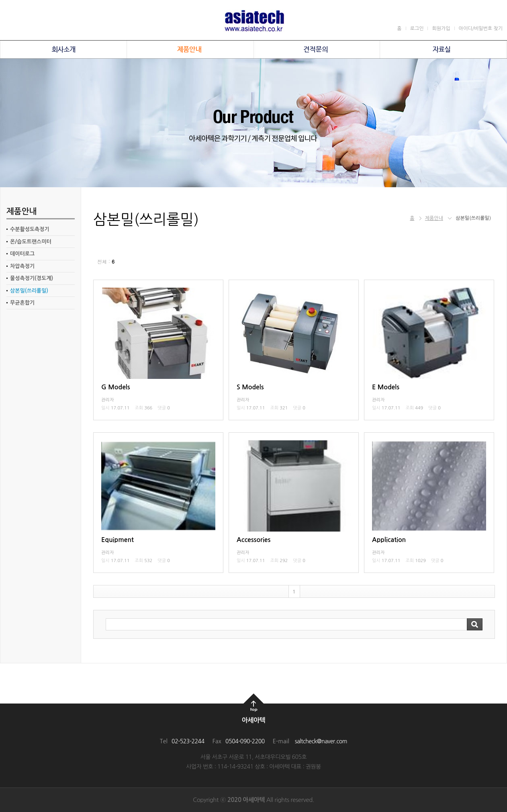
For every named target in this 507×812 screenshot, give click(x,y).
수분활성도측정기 (30, 229)
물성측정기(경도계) (32, 278)
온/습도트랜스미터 (31, 242)
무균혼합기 (22, 303)
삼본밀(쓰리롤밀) (29, 291)
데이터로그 (22, 254)
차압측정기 (22, 266)
